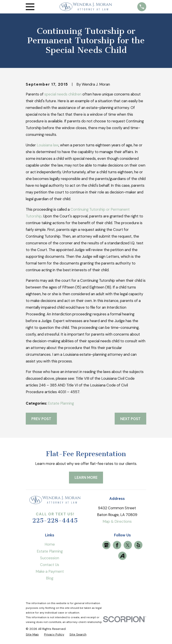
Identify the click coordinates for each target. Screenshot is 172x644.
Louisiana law (48, 145)
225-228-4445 (55, 520)
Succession (50, 558)
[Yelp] (138, 545)
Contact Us (50, 565)
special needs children (63, 94)
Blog (50, 578)
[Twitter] (128, 545)
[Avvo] (122, 556)
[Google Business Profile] (106, 545)
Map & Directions (117, 521)
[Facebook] (117, 545)
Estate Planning (61, 403)
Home (50, 544)
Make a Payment (50, 571)
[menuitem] (32, 634)
